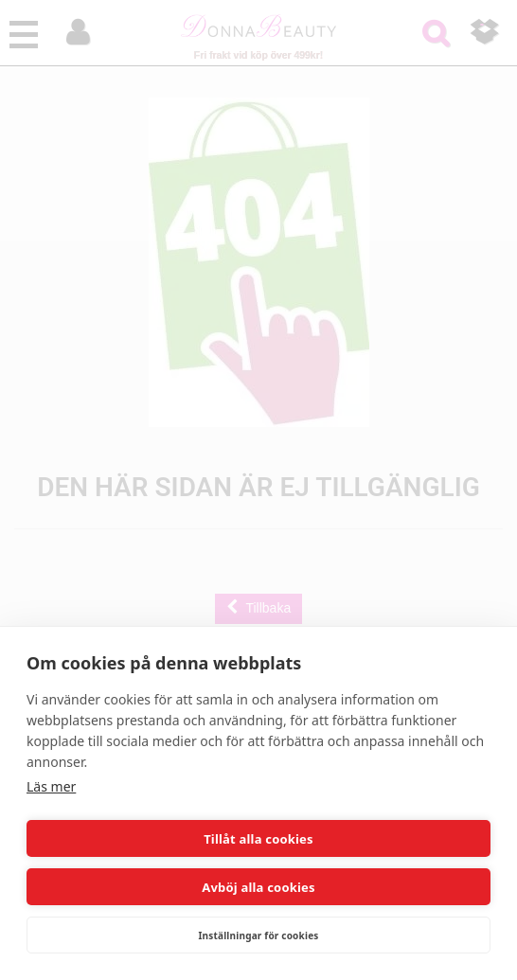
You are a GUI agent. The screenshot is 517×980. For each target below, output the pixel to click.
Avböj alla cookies (258, 887)
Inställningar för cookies (258, 935)
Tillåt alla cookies (258, 839)
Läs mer (51, 786)
